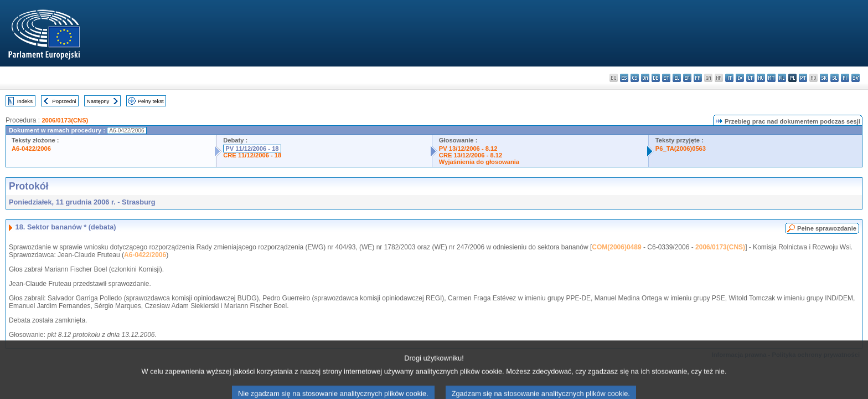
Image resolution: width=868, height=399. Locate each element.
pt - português (803, 78)
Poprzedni (64, 101)
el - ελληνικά (677, 78)
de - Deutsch (656, 78)
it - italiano (729, 78)
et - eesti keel (666, 78)
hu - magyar (761, 78)
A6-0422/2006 (31, 149)
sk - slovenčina (824, 78)
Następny (98, 101)
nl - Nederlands (782, 78)
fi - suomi (845, 78)
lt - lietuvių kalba (750, 78)
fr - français (698, 78)
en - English (687, 78)
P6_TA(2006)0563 (681, 149)
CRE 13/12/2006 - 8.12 (471, 155)
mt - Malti (771, 78)
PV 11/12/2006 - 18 (252, 149)
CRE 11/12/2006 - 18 (252, 155)
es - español (624, 78)
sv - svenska (856, 78)
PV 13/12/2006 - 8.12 (468, 149)
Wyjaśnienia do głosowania (479, 162)
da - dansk (645, 78)
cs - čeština (635, 78)
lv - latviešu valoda (740, 78)
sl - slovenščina (835, 78)
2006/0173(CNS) (65, 120)
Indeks (25, 101)
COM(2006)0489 (616, 247)
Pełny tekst (151, 101)
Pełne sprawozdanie (827, 228)
